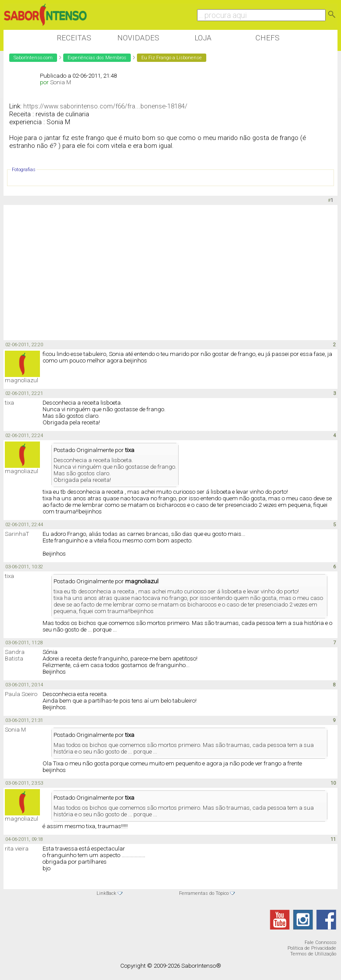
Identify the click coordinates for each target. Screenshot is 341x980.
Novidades (138, 38)
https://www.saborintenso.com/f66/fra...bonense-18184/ (105, 106)
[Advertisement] (163, 273)
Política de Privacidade (312, 948)
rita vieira (17, 849)
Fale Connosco (320, 942)
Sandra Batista (15, 655)
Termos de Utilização (313, 954)
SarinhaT (17, 534)
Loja (203, 38)
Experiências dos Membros (97, 58)
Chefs (267, 38)
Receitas (74, 38)
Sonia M (61, 82)
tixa (9, 403)
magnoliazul (22, 380)
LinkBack (106, 893)
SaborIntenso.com (33, 58)
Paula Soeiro (21, 694)
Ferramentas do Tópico (204, 893)
